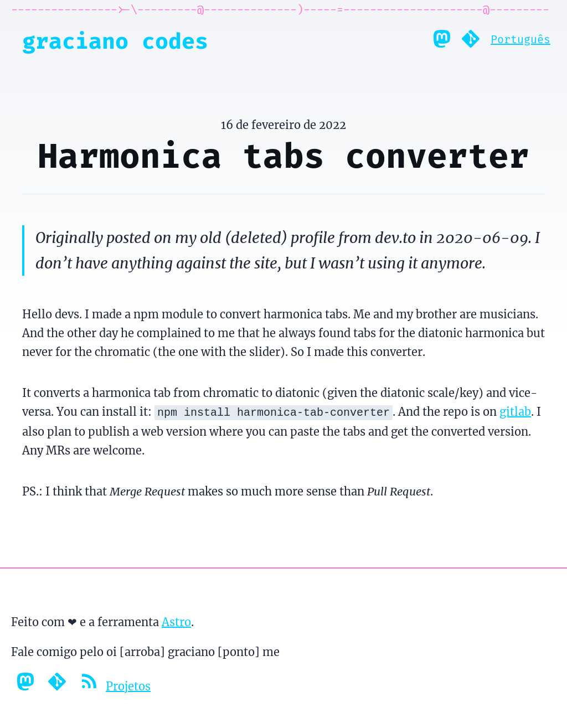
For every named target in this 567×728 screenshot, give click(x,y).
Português (520, 39)
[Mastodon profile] (442, 42)
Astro (176, 621)
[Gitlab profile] (471, 42)
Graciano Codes (115, 42)
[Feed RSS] (90, 685)
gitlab (515, 412)
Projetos (128, 685)
